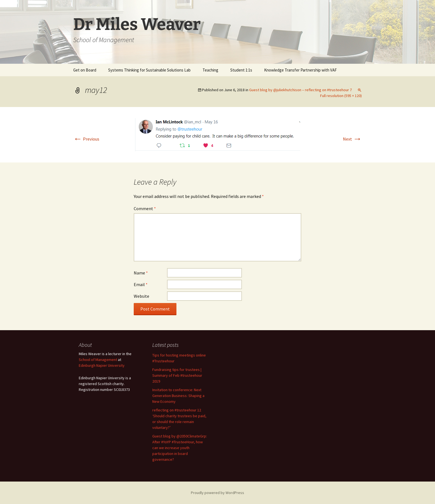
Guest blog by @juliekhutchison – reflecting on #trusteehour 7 (300, 90)
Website (141, 296)
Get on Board (85, 70)
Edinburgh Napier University (102, 365)
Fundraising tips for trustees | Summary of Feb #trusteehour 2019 (177, 375)
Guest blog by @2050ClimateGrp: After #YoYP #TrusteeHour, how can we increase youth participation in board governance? (180, 448)
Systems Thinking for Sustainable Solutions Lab (149, 70)
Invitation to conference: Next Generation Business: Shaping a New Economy (178, 396)
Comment (145, 208)
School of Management (98, 360)
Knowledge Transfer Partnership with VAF (300, 70)
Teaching (210, 70)
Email (141, 284)
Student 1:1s (241, 70)
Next (352, 139)
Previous (86, 139)
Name (141, 273)
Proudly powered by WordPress (217, 493)
